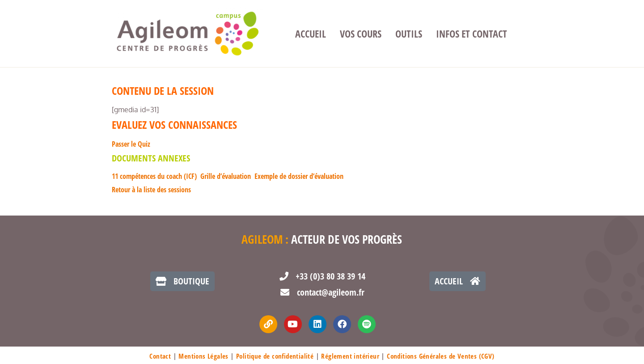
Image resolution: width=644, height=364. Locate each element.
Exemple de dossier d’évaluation (299, 176)
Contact (160, 356)
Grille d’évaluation (226, 176)
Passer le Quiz (131, 144)
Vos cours (361, 34)
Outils (409, 34)
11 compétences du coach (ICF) (154, 176)
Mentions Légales (203, 356)
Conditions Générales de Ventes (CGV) (441, 356)
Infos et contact (472, 34)
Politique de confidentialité (275, 356)
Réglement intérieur (350, 356)
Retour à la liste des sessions (151, 190)
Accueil (311, 34)
